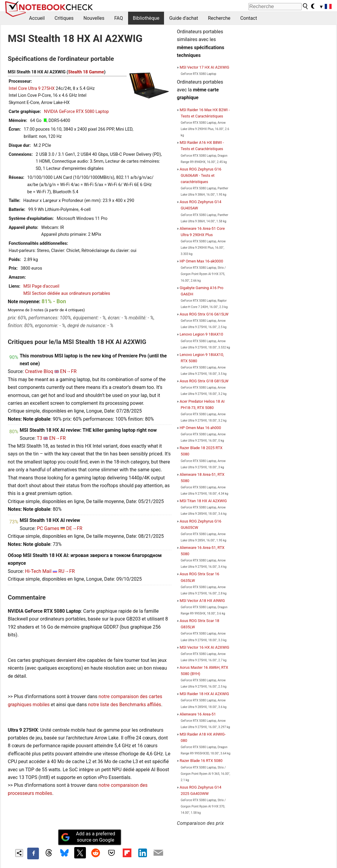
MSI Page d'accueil (41, 286)
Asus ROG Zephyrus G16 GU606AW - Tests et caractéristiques (200, 175)
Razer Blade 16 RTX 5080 (201, 761)
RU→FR (67, 571)
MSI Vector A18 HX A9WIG (202, 601)
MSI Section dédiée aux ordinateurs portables (67, 293)
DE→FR (74, 528)
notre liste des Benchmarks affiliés (125, 705)
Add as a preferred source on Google (88, 837)
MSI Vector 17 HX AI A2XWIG (204, 67)
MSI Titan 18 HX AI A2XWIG (203, 501)
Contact (249, 18)
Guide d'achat (183, 18)
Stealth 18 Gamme (86, 72)
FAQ (119, 18)
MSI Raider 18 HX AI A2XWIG (204, 694)
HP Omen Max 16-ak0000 (201, 261)
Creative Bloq (39, 371)
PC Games (48, 528)
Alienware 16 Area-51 (198, 714)
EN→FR (68, 371)
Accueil (37, 18)
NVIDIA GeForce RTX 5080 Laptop (76, 112)
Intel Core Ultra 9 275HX (32, 89)
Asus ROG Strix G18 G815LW (204, 381)
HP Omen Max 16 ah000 (200, 428)
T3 (40, 438)
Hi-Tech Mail (38, 571)
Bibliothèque (146, 18)
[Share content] (19, 853)
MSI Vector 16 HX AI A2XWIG (204, 647)
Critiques (64, 18)
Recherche (219, 18)
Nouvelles (94, 18)
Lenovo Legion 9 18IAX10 (201, 334)
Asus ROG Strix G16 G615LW (204, 314)
